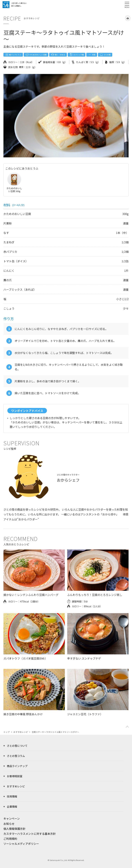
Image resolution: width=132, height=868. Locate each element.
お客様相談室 (15, 776)
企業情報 (12, 807)
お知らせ (9, 824)
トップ (7, 732)
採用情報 (12, 796)
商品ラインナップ (17, 766)
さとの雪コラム (16, 756)
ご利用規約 (10, 839)
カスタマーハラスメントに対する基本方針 (30, 834)
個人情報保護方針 (14, 829)
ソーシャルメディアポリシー (21, 844)
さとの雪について (17, 746)
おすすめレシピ (21, 732)
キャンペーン (12, 818)
